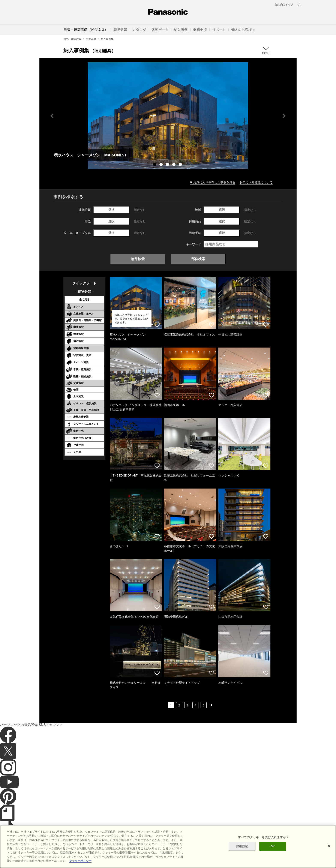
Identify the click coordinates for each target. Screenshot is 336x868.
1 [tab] (155, 165)
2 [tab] (162, 165)
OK (273, 854)
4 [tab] (174, 165)
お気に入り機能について (256, 182)
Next (284, 116)
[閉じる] (329, 854)
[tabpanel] (168, 116)
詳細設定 (242, 854)
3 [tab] (168, 165)
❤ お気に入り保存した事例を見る (213, 182)
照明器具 (91, 39)
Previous (52, 116)
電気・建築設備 (72, 39)
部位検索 (198, 259)
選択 (111, 210)
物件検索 (138, 259)
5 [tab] (181, 165)
